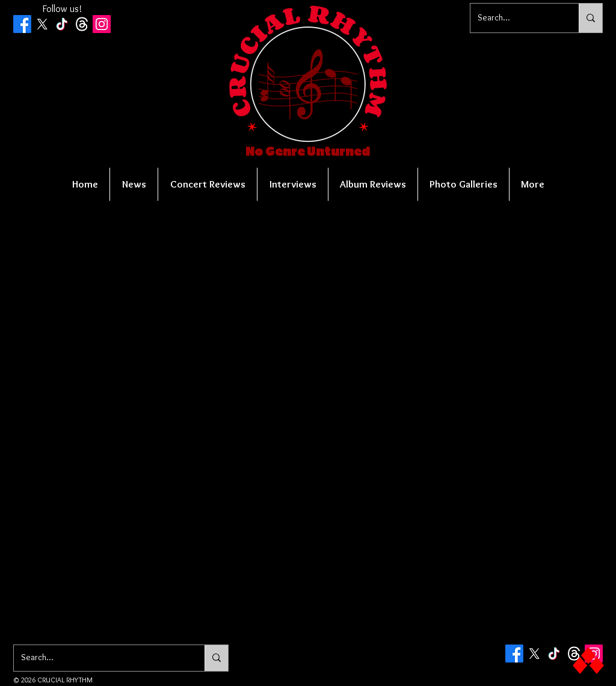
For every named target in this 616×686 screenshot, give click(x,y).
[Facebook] (22, 24)
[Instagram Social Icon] (102, 24)
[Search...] (516, 18)
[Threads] (82, 24)
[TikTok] (62, 24)
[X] (42, 24)
